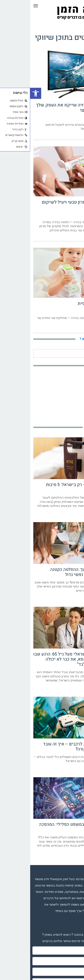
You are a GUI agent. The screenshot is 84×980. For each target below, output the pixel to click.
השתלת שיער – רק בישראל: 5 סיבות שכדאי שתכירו (48, 487)
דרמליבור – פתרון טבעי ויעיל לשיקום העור (46, 205)
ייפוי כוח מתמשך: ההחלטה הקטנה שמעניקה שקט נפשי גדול (50, 572)
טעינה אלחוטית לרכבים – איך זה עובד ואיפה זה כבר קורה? (47, 747)
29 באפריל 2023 (73, 215)
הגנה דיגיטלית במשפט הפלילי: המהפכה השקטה (45, 827)
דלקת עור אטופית (64, 304)
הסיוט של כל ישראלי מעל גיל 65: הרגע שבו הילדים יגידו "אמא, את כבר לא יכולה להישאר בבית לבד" (42, 659)
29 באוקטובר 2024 (72, 118)
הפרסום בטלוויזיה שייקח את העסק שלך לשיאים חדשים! (43, 108)
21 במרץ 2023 (74, 311)
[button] (5, 93)
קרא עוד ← (76, 135)
